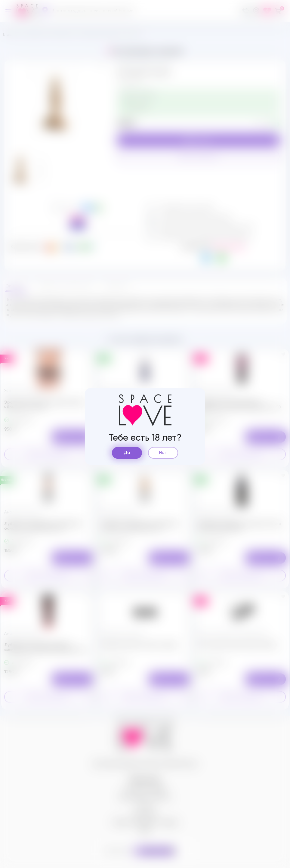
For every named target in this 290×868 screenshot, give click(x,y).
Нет (163, 453)
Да (127, 453)
